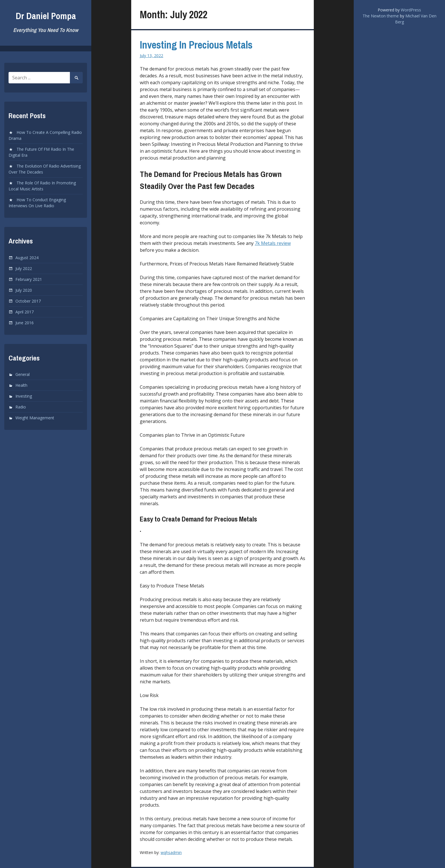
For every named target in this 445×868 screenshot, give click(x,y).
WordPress (411, 10)
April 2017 (25, 312)
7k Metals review (273, 243)
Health (21, 385)
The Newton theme (381, 16)
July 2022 (24, 268)
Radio (21, 407)
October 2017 (28, 301)
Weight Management (35, 418)
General (23, 374)
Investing (24, 396)
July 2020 (24, 290)
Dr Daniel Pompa (46, 16)
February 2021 (29, 279)
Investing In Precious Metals (196, 45)
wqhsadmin (171, 852)
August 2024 (27, 258)
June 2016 (25, 323)
